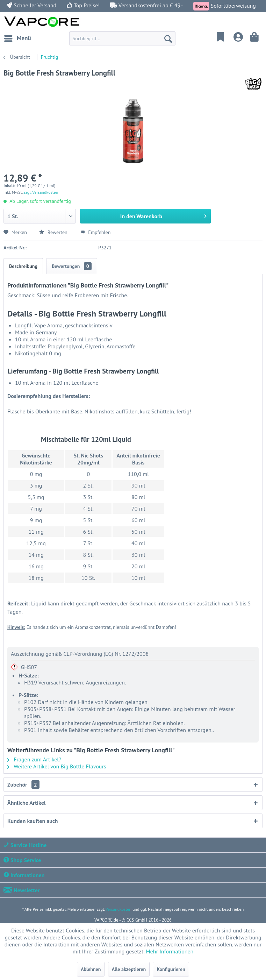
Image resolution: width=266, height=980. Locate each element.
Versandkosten (118, 909)
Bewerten (54, 232)
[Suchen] (168, 38)
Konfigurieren (171, 969)
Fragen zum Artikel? (34, 759)
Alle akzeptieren (129, 969)
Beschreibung (23, 266)
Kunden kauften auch (33, 821)
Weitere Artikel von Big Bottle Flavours (57, 766)
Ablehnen (91, 969)
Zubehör (23, 784)
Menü (18, 37)
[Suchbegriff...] (122, 38)
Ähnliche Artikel (26, 803)
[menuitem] (17, 38)
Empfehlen (96, 232)
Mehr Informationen (170, 951)
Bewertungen (72, 266)
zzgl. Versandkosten (41, 192)
